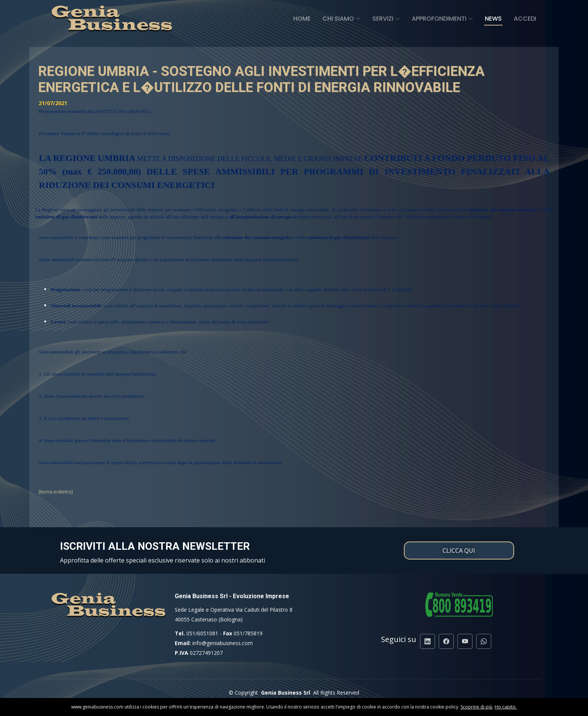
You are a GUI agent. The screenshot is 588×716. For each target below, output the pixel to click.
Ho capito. (506, 707)
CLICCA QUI (459, 551)
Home (302, 19)
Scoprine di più (476, 707)
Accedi (525, 19)
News (493, 19)
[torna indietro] (56, 492)
